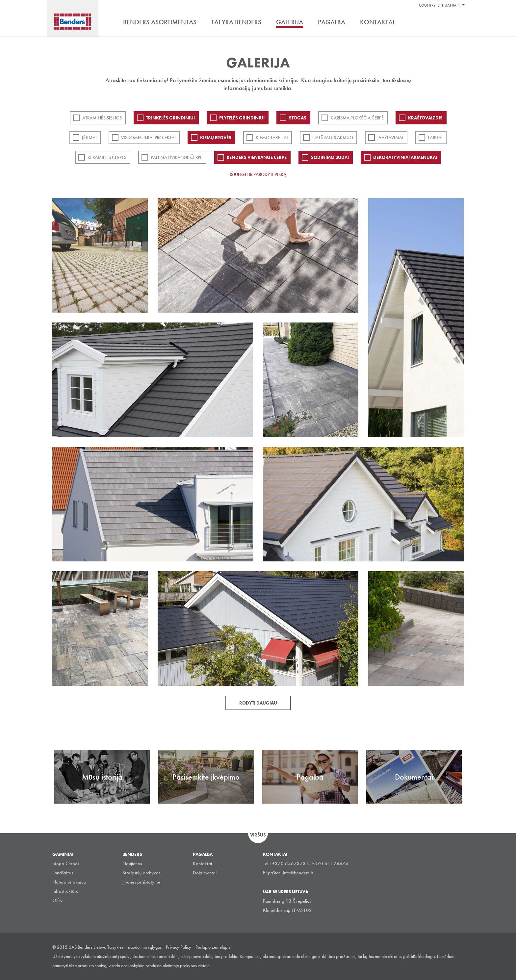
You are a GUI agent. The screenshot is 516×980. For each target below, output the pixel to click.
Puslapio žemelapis (213, 947)
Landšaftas (63, 873)
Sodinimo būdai (330, 157)
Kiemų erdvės (216, 138)
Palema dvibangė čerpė (177, 157)
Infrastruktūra (65, 891)
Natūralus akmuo (333, 138)
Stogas (298, 118)
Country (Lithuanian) (440, 5)
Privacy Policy (179, 947)
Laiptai (435, 138)
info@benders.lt (298, 873)
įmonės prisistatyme (141, 882)
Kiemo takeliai (272, 138)
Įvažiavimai (390, 138)
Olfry (57, 900)
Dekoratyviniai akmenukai (405, 157)
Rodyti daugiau (258, 703)
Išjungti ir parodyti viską (258, 174)
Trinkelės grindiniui (170, 118)
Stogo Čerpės (66, 864)
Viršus (258, 835)
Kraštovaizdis (425, 118)
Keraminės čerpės (107, 157)
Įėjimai (89, 138)
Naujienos (132, 864)
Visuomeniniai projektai (148, 138)
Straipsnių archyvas (141, 873)
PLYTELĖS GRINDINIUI (242, 118)
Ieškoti (459, 23)
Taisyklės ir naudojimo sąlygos (134, 947)
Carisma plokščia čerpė (357, 118)
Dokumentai (205, 873)
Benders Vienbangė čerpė (257, 157)
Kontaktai (202, 864)
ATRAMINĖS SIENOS (102, 118)
